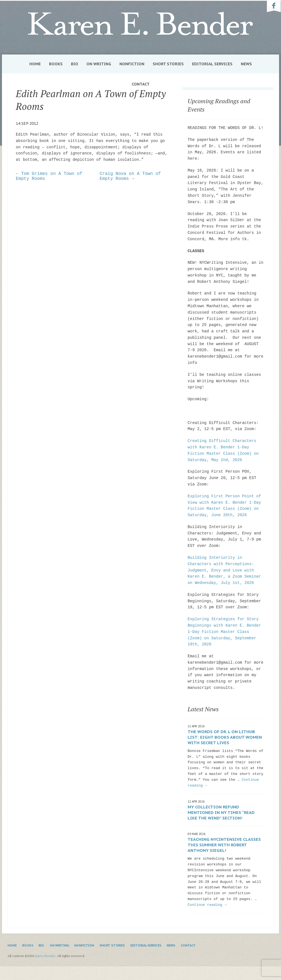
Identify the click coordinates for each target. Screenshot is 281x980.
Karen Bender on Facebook (274, 6)
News (246, 64)
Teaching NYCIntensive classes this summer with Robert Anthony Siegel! (224, 845)
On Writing (99, 64)
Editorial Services (212, 64)
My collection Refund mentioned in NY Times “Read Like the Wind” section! (221, 812)
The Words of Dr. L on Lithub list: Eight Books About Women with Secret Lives (225, 737)
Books (56, 64)
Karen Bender (140, 24)
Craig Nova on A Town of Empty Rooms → (130, 176)
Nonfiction (132, 64)
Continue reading (207, 905)
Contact (141, 84)
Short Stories (168, 64)
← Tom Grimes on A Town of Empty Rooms (49, 176)
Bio (75, 64)
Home (35, 64)
